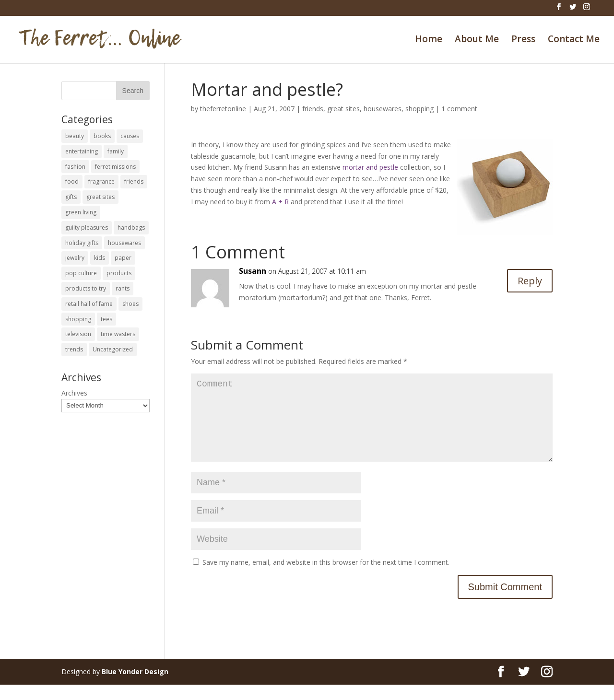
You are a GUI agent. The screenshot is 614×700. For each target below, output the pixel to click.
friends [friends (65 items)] (134, 181)
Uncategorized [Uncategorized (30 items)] (113, 349)
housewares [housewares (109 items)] (124, 243)
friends (313, 109)
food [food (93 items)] (72, 181)
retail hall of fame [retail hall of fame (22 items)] (89, 304)
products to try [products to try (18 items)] (86, 288)
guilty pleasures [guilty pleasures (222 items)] (87, 227)
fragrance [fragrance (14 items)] (101, 181)
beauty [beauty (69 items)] (75, 136)
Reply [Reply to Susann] (530, 281)
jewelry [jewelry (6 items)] (75, 258)
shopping (419, 109)
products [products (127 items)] (119, 273)
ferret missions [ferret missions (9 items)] (115, 167)
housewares (383, 109)
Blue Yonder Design (135, 687)
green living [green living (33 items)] (81, 212)
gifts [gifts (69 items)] (71, 197)
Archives (74, 393)
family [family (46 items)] (116, 151)
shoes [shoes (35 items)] (130, 304)
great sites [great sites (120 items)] (100, 197)
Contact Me (574, 40)
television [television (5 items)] (78, 334)
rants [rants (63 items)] (123, 288)
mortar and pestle (370, 167)
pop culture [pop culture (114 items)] (81, 273)
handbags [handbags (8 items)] (131, 227)
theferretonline (223, 109)
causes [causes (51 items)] (130, 136)
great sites (343, 109)
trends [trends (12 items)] (74, 349)
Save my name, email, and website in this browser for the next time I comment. (326, 577)
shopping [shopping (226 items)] (78, 319)
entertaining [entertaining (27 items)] (82, 151)
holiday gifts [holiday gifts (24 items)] (82, 243)
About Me (477, 40)
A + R (280, 202)
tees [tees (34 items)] (106, 319)
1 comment (459, 109)
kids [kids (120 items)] (100, 258)
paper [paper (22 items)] (123, 258)
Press (523, 40)
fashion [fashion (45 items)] (75, 167)
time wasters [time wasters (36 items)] (118, 334)
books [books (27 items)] (102, 136)
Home (429, 40)
